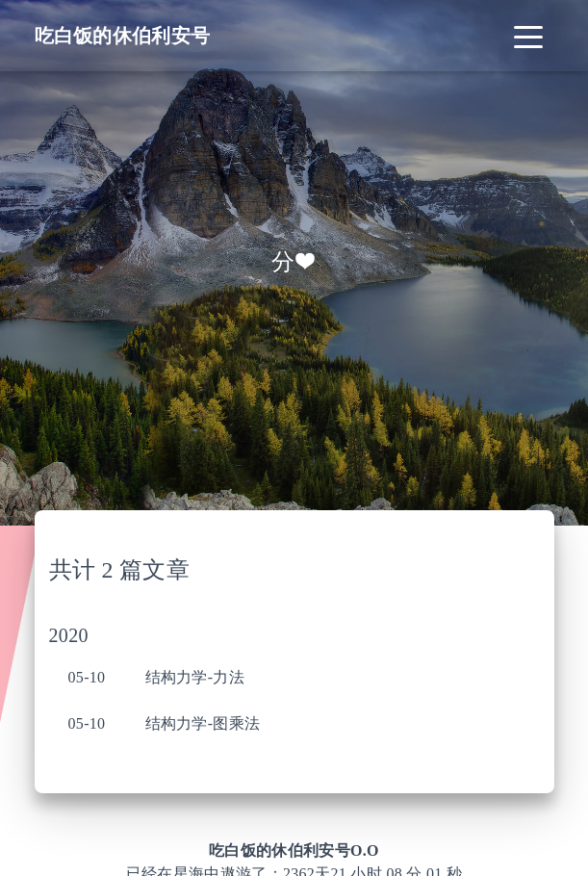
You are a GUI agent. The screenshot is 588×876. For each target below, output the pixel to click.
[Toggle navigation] (528, 36)
